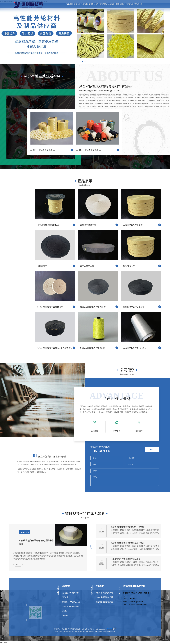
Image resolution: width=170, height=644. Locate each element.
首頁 (66, 5)
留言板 (135, 5)
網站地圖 (3, 643)
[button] (7, 34)
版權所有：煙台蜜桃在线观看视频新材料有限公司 (71, 640)
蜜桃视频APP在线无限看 (103, 5)
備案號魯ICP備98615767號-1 (97, 640)
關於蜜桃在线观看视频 (77, 5)
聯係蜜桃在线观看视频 (123, 5)
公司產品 (90, 5)
